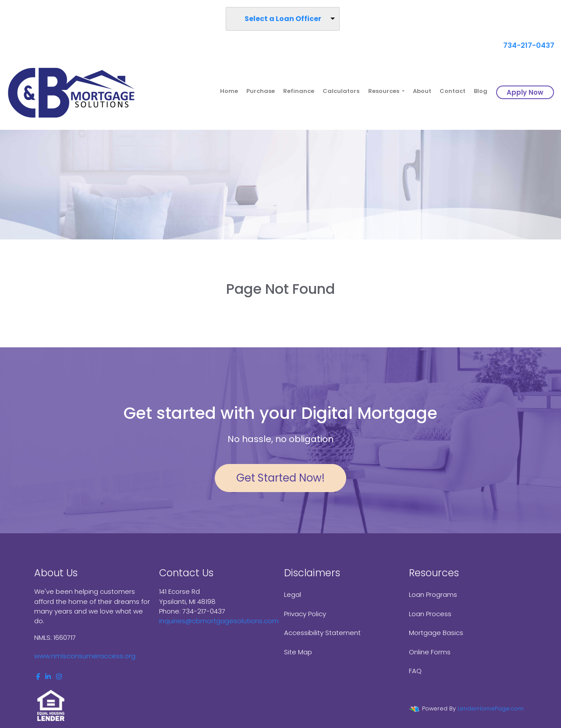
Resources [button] (384, 91)
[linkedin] (48, 676)
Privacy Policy (305, 614)
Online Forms (430, 652)
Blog (481, 91)
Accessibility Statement (322, 633)
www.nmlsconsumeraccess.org (85, 656)
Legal (293, 594)
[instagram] (59, 676)
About (422, 91)
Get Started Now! (280, 478)
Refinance (299, 91)
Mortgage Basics (436, 633)
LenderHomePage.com (491, 708)
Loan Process (430, 614)
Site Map (298, 652)
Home (229, 91)
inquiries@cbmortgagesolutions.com (219, 621)
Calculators (341, 91)
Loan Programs (433, 594)
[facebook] (38, 676)
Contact (453, 91)
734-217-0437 (525, 45)
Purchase (261, 91)
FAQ (415, 671)
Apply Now (525, 92)
